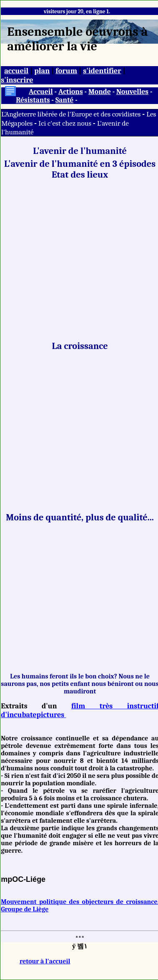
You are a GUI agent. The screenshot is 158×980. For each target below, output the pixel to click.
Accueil (41, 92)
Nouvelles (132, 92)
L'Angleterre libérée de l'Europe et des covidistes (72, 114)
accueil (16, 71)
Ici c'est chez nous (65, 123)
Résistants (33, 100)
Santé (65, 100)
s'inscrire (17, 80)
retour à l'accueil (45, 961)
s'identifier (102, 71)
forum (66, 71)
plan (42, 71)
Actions (71, 92)
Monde (100, 92)
